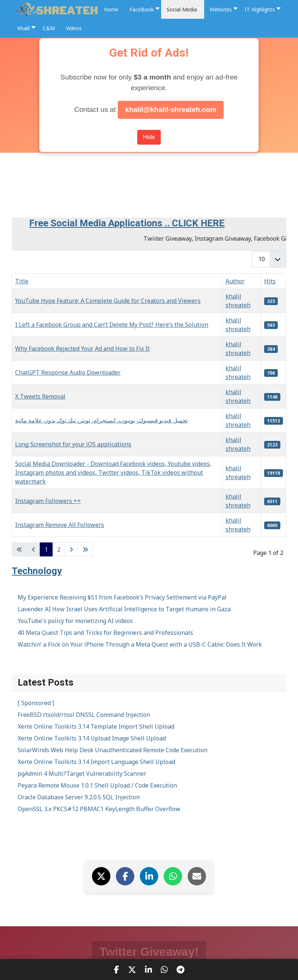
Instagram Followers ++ (48, 501)
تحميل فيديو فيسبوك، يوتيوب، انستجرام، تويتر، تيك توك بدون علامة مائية (101, 420)
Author (235, 281)
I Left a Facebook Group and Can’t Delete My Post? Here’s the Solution (112, 325)
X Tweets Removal (40, 396)
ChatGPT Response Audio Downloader (68, 372)
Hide (149, 137)
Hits (270, 281)
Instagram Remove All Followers (60, 525)
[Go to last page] (85, 549)
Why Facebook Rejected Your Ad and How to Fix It (82, 349)
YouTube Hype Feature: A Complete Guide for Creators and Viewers (108, 301)
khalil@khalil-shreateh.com (171, 109)
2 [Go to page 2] (59, 549)
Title (22, 281)
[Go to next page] (71, 549)
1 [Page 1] (46, 549)
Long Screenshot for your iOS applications (73, 444)
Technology (37, 571)
